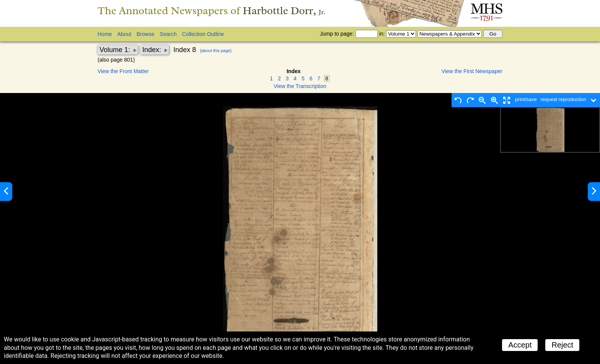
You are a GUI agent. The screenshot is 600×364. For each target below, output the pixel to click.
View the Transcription (300, 86)
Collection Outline (203, 34)
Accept (520, 345)
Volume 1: (116, 50)
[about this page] (216, 51)
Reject (562, 345)
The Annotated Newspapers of (211, 11)
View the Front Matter (123, 71)
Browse (146, 34)
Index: (153, 50)
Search (168, 34)
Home (105, 34)
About (124, 34)
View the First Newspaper (472, 71)
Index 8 (185, 50)
